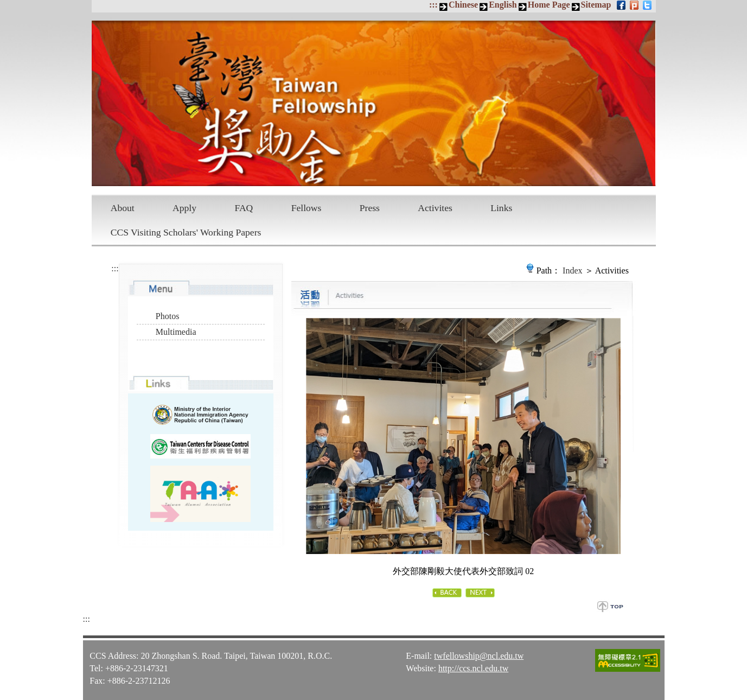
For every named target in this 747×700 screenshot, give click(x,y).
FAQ (244, 208)
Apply (184, 208)
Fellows (307, 208)
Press (370, 208)
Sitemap (596, 5)
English (503, 5)
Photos (168, 316)
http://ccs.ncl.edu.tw (473, 668)
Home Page (549, 5)
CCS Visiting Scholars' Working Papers (186, 232)
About (123, 208)
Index (572, 271)
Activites (435, 208)
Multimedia (176, 332)
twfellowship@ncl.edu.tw (479, 656)
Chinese (463, 5)
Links (501, 208)
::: (433, 5)
